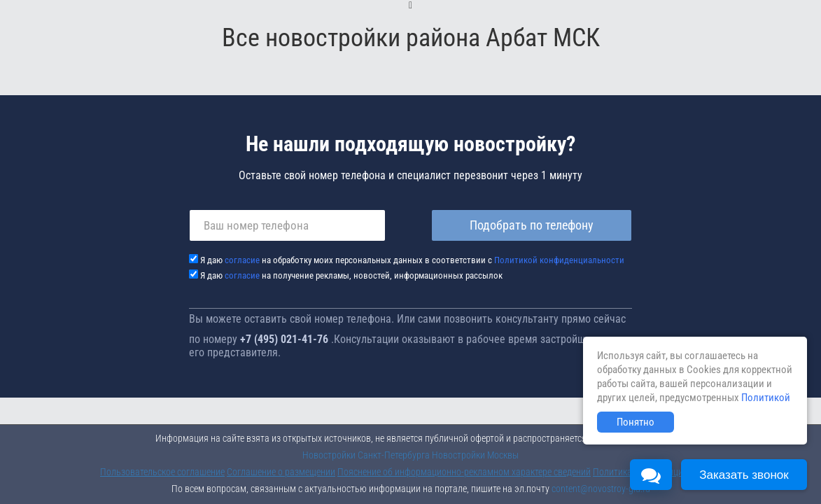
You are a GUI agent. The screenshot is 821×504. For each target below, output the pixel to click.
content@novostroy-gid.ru (601, 489)
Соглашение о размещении (281, 472)
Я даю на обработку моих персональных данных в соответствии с (412, 260)
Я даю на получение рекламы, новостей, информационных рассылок (351, 275)
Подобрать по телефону (532, 225)
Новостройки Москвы (475, 455)
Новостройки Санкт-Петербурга (366, 455)
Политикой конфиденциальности (559, 260)
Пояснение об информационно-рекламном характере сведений (464, 472)
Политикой (766, 398)
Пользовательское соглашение (162, 472)
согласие (242, 260)
